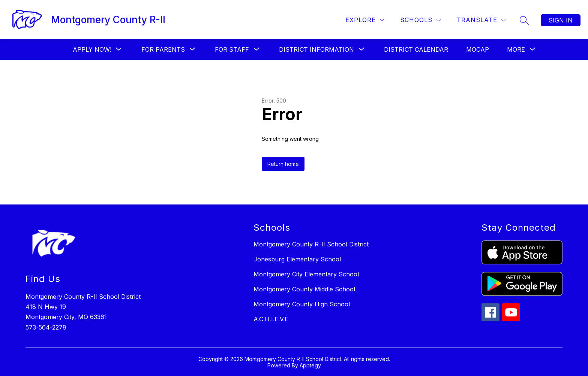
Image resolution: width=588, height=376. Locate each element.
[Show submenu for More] (516, 49)
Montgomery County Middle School (304, 289)
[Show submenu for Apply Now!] (92, 49)
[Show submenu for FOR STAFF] (232, 49)
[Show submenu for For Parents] (163, 49)
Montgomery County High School (302, 304)
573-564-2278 (46, 327)
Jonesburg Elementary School (297, 259)
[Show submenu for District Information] (316, 49)
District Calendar (416, 49)
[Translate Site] (481, 20)
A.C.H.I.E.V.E (271, 319)
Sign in (561, 20)
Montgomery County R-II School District (311, 244)
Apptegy (310, 365)
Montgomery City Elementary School (306, 274)
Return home (283, 164)
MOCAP (478, 49)
